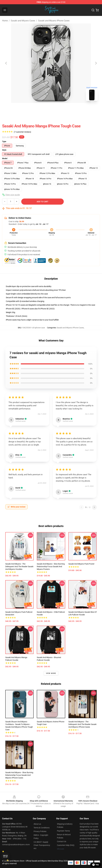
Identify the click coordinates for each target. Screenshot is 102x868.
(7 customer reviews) (22, 132)
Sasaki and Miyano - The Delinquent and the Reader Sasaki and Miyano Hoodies (19, 567)
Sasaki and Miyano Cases (23, 21)
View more (51, 673)
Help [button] (96, 865)
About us (37, 824)
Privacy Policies (40, 831)
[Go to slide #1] (44, 109)
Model (5, 158)
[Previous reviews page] (81, 507)
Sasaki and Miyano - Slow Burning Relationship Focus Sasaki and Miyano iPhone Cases (19, 775)
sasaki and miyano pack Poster (81, 564)
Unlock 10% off (5, 856)
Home (5, 21)
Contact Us (62, 841)
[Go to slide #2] (58, 109)
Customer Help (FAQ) (66, 845)
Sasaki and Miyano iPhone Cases (54, 21)
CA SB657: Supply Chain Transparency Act (42, 845)
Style (4, 150)
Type (4, 141)
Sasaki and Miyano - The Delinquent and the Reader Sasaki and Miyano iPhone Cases (82, 724)
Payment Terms (63, 831)
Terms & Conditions (42, 828)
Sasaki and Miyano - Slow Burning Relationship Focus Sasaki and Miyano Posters (51, 567)
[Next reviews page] (94, 507)
